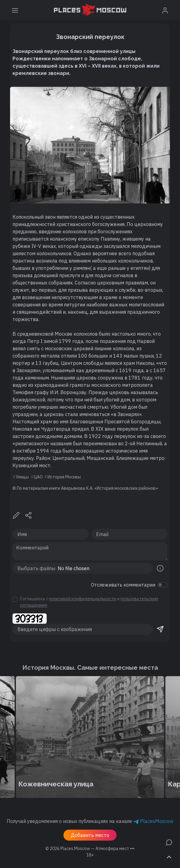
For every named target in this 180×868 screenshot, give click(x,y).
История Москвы (64, 477)
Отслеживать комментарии (123, 585)
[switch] (163, 585)
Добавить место (90, 835)
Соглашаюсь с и (89, 602)
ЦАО (38, 477)
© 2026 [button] (90, 849)
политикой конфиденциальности (83, 599)
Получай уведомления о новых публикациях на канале (90, 821)
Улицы (22, 477)
